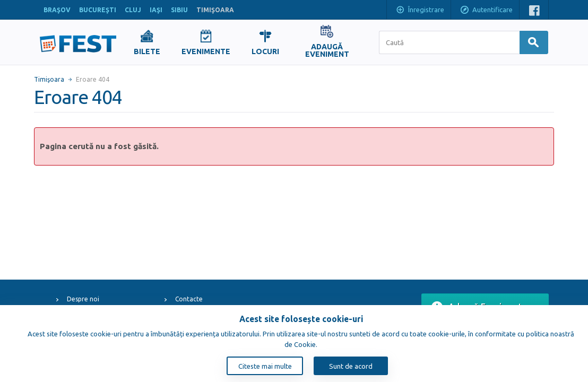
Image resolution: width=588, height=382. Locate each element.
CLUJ (133, 10)
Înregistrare (420, 11)
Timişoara (49, 79)
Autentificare (486, 11)
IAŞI (156, 10)
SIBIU (179, 10)
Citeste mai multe (265, 366)
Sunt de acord (351, 366)
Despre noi (83, 299)
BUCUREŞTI (98, 10)
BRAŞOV (57, 10)
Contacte (189, 299)
